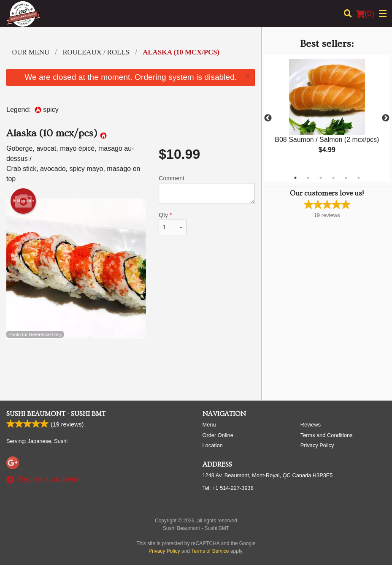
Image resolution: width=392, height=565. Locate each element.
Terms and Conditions (327, 435)
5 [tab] (346, 178)
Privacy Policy (317, 445)
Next (386, 118)
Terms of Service (210, 551)
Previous (268, 118)
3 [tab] (321, 178)
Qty (172, 223)
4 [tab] (333, 178)
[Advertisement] (131, 366)
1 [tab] (295, 178)
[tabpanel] (327, 113)
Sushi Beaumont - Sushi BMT (56, 414)
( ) (365, 14)
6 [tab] (359, 178)
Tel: (228, 488)
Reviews (311, 425)
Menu (209, 425)
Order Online (218, 435)
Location (213, 445)
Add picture (23, 201)
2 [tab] (308, 178)
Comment (207, 189)
